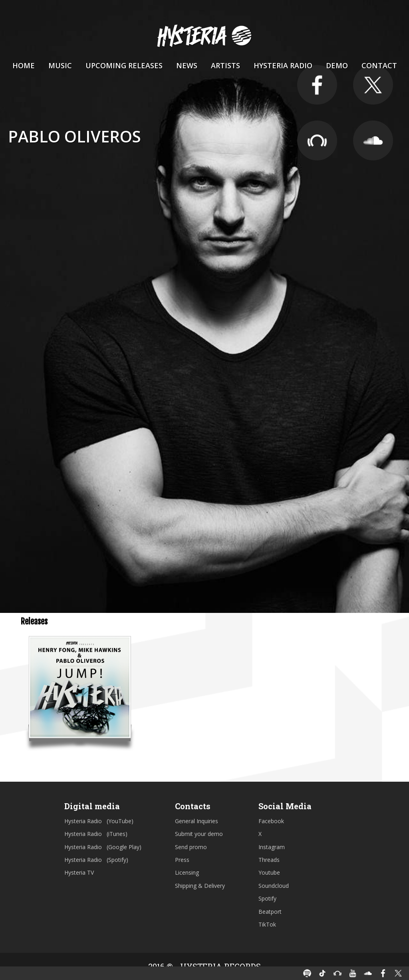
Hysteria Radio (283, 65)
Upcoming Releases (124, 65)
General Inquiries (197, 821)
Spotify (267, 898)
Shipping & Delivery (200, 886)
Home (24, 65)
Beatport (270, 912)
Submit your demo (199, 834)
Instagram (272, 847)
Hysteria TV (79, 872)
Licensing (187, 872)
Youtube (269, 872)
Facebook (271, 821)
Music (60, 65)
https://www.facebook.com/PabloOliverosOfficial (317, 85)
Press (182, 860)
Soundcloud (274, 886)
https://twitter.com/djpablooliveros (373, 85)
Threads (269, 860)
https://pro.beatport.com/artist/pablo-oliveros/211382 (317, 141)
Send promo (191, 847)
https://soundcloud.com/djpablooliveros (373, 141)
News (187, 65)
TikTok (267, 924)
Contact (379, 65)
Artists (225, 65)
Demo (337, 65)
